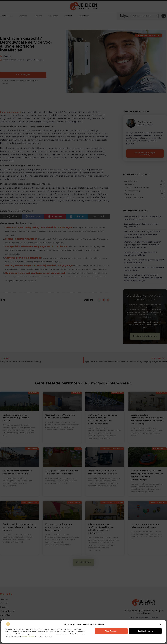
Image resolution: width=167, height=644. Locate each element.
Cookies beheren (145, 631)
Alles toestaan (111, 631)
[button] (160, 624)
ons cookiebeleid (28, 636)
